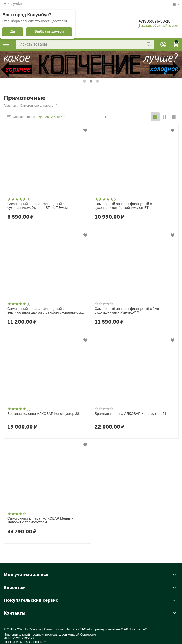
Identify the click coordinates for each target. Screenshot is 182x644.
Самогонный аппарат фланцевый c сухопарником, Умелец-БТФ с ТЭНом (38, 206)
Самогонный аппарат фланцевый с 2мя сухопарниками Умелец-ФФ (127, 311)
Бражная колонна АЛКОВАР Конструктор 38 (43, 414)
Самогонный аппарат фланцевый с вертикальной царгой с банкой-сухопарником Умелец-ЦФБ (44, 311)
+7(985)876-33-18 (154, 21)
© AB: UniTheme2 (134, 629)
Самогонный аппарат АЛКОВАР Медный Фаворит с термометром (40, 520)
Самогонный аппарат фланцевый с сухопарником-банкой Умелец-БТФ (123, 206)
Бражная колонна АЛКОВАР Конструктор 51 (131, 414)
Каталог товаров (6, 44)
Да (13, 31)
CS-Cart (84, 629)
